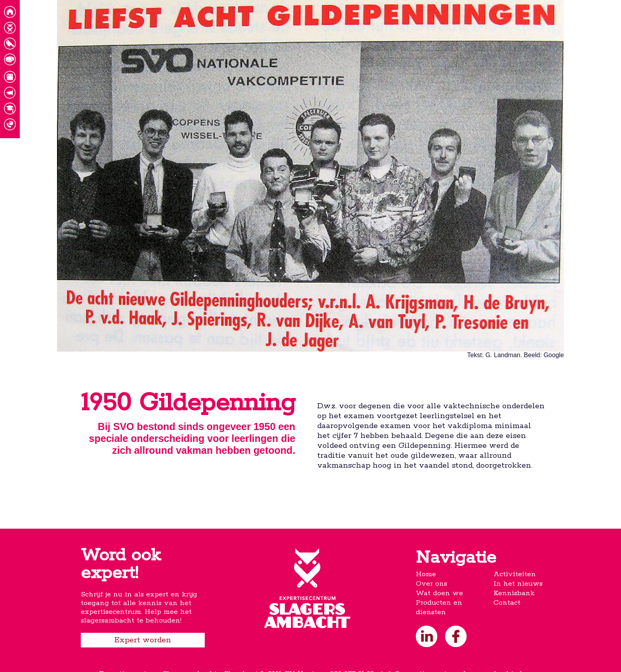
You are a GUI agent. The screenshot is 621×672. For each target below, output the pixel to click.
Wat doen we (439, 593)
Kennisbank (514, 593)
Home (426, 574)
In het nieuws (518, 584)
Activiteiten (515, 574)
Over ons (431, 584)
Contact (507, 603)
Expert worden (143, 640)
